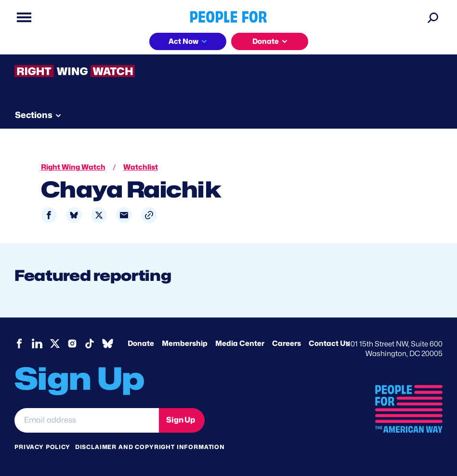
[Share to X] (99, 215)
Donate (266, 41)
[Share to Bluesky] (74, 215)
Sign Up (181, 420)
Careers (287, 344)
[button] (149, 215)
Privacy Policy (42, 447)
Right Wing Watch (73, 167)
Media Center (240, 344)
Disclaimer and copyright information (150, 447)
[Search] (433, 17)
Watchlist (141, 167)
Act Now (183, 41)
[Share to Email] (124, 215)
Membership (185, 344)
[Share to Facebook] (49, 215)
